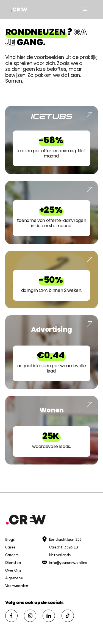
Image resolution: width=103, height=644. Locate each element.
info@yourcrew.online (68, 563)
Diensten (13, 563)
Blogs (10, 540)
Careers (12, 555)
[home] (21, 9)
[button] (85, 9)
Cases (10, 547)
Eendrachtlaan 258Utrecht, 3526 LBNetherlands (65, 547)
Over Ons (13, 570)
